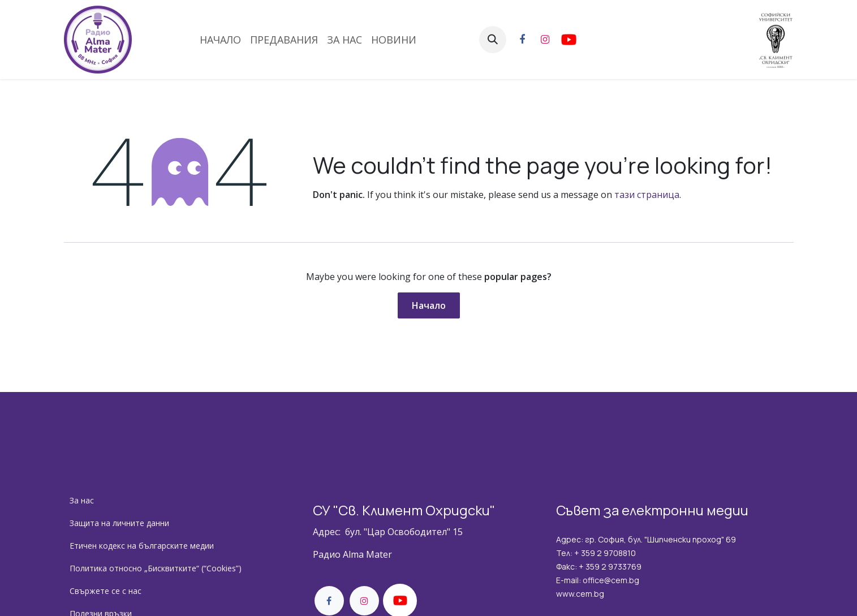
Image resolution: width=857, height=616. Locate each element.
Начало (429, 305)
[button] (493, 40)
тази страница (647, 195)
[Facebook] (522, 40)
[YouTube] (601, 40)
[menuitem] (220, 40)
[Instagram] (545, 40)
